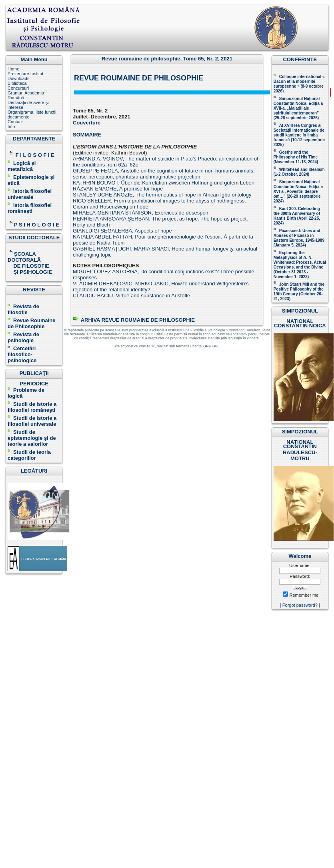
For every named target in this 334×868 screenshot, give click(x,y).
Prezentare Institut (25, 74)
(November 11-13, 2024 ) (296, 157)
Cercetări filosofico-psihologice (22, 354)
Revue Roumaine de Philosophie (31, 323)
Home (13, 69)
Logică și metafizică (22, 166)
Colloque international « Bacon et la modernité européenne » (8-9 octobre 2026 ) (299, 84)
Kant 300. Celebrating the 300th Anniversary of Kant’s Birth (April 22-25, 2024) (297, 216)
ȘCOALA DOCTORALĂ (25, 257)
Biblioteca (17, 83)
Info (11, 126)
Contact (15, 122)
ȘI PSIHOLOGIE (30, 272)
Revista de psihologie (23, 337)
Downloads (18, 78)
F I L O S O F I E (35, 155)
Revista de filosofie (23, 309)
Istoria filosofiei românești (30, 208)
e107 (151, 346)
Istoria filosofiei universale (30, 194)
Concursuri (18, 88)
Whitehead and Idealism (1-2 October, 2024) (299, 172)
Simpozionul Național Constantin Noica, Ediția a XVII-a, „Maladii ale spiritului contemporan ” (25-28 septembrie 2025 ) (298, 108)
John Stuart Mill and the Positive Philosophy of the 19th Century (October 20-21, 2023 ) (299, 292)
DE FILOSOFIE (29, 266)
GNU (207, 346)
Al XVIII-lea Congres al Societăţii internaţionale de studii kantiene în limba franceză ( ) (299, 135)
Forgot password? (300, 605)
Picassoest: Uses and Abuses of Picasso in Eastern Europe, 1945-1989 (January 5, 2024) (299, 238)
